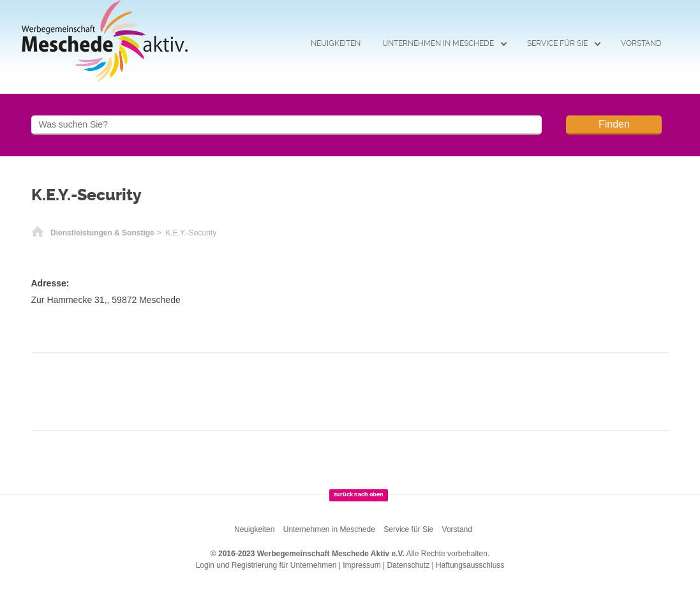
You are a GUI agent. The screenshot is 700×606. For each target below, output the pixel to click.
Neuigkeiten (336, 43)
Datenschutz (408, 565)
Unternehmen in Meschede (438, 43)
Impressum (361, 565)
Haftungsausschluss (470, 565)
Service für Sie (557, 43)
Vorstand (641, 43)
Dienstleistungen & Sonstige (102, 233)
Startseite (38, 233)
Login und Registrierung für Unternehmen (266, 565)
